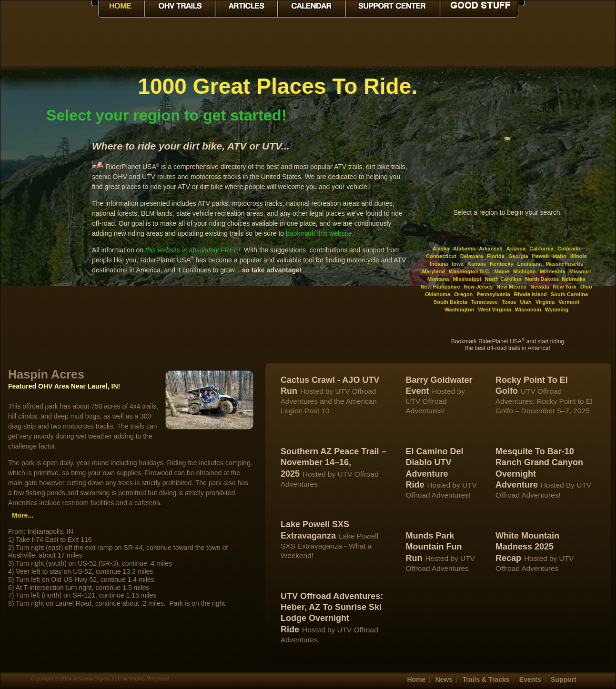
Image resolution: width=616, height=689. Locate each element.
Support (564, 679)
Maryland (434, 271)
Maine (502, 271)
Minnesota (553, 271)
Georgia (518, 256)
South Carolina (569, 294)
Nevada (540, 287)
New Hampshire (440, 287)
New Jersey (479, 287)
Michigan (525, 271)
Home (416, 679)
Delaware (472, 256)
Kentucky (502, 264)
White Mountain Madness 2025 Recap (527, 547)
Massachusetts (564, 264)
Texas (509, 302)
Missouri (580, 271)
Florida (496, 256)
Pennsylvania (493, 294)
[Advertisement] (46, 216)
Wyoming (557, 310)
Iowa (457, 264)
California (541, 249)
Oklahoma (438, 294)
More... (23, 515)
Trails (486, 679)
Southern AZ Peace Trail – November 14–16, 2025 (333, 463)
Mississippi (467, 279)
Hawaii (540, 256)
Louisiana (530, 264)
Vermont (569, 302)
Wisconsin (528, 310)
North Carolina (503, 279)
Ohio (586, 287)
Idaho (560, 256)
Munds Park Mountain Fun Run (434, 547)
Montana (438, 279)
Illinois (579, 256)
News (444, 679)
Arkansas (491, 249)
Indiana (439, 264)
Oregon (463, 294)
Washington (459, 310)
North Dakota (541, 279)
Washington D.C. (470, 271)
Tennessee (485, 302)
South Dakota (450, 302)
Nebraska (574, 279)
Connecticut (441, 256)
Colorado (569, 249)
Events (530, 679)
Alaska (441, 249)
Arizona (516, 249)
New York (565, 287)
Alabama (464, 249)
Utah (525, 302)
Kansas (477, 264)
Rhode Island (530, 294)
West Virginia (494, 310)
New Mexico (511, 287)
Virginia (545, 302)
